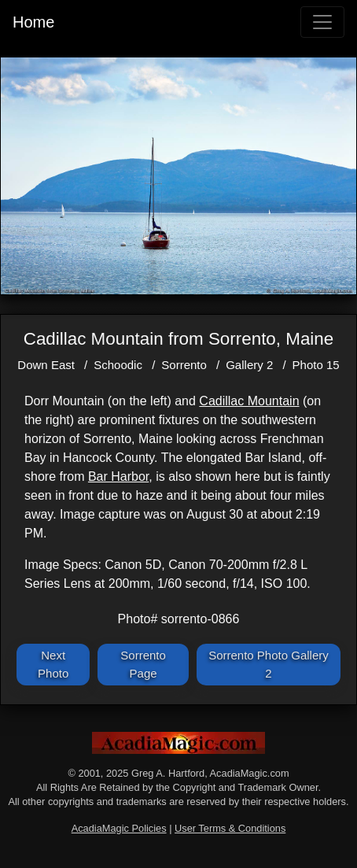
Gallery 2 (249, 365)
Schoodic (118, 365)
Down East (46, 365)
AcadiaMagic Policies (119, 828)
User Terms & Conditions (230, 828)
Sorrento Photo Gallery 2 (269, 664)
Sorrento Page (143, 664)
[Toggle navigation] (322, 22)
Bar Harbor (118, 476)
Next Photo (53, 664)
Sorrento (184, 365)
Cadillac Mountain (249, 401)
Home (33, 22)
